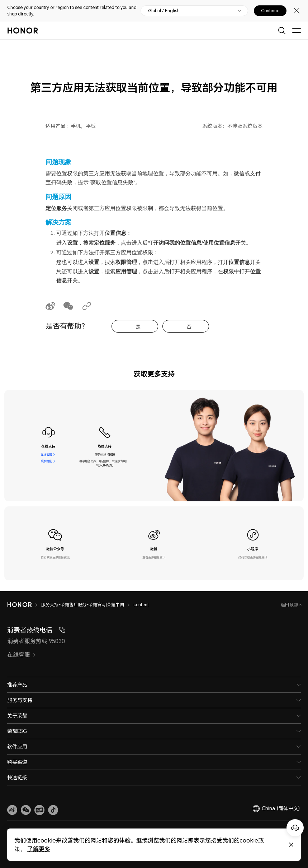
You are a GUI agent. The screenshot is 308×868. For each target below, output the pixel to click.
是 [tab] (138, 327)
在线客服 (46, 455)
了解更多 (39, 849)
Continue (270, 11)
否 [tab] (189, 327)
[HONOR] (20, 605)
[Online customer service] (295, 828)
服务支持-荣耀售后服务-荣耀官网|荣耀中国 (83, 605)
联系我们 (46, 461)
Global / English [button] (164, 11)
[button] (26, 810)
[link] (12, 810)
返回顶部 (290, 605)
